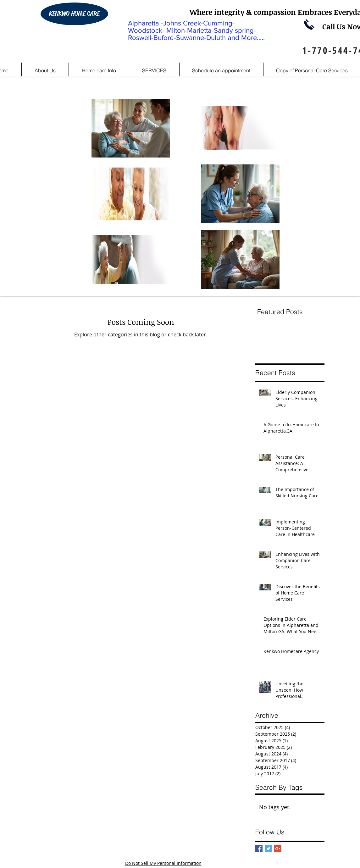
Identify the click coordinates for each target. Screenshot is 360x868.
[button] (99, 70)
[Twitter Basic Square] (268, 849)
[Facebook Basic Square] (259, 849)
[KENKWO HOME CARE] (74, 14)
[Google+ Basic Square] (278, 849)
